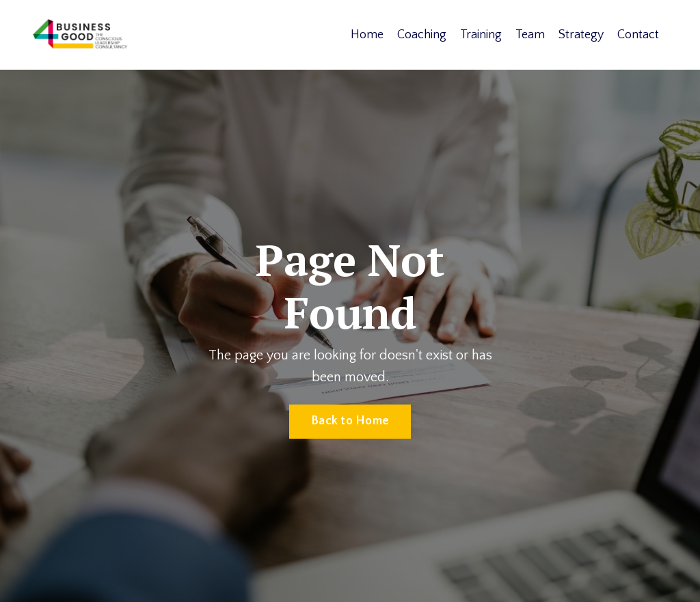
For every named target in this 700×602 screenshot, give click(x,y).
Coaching (422, 35)
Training (481, 35)
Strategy (581, 35)
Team (530, 35)
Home (367, 35)
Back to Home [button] (350, 421)
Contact (638, 35)
